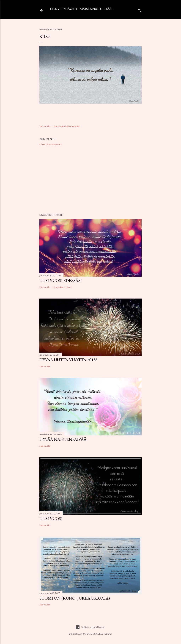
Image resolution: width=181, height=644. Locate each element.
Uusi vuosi (51, 519)
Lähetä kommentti (51, 144)
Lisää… (108, 9)
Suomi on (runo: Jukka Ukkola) (75, 598)
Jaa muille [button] (45, 126)
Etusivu (56, 9)
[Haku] (139, 10)
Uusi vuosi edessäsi (61, 280)
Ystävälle (71, 9)
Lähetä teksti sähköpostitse (66, 126)
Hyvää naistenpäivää (63, 439)
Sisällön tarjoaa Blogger (90, 627)
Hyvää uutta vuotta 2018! (68, 360)
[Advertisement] (90, 180)
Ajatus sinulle (91, 9)
